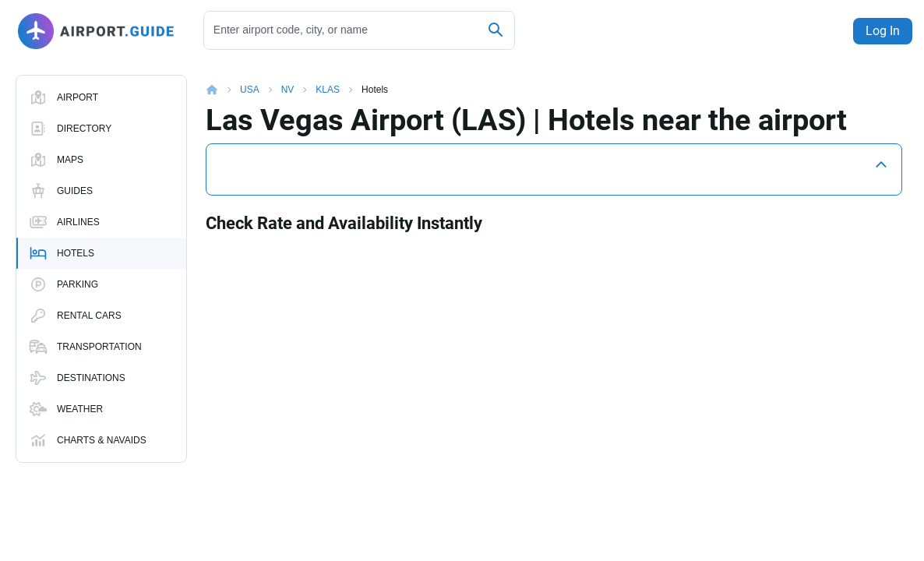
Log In (879, 31)
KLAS (328, 77)
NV (288, 77)
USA (250, 77)
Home (223, 77)
